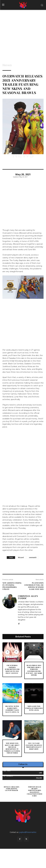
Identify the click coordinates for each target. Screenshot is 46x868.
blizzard (21, 557)
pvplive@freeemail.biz (28, 832)
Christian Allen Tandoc (28, 597)
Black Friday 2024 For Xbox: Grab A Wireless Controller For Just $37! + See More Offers (34, 670)
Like (40, 773)
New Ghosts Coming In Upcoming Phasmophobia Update (12, 586)
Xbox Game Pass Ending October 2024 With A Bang (34, 708)
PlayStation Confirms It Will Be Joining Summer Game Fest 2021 (34, 586)
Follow (39, 778)
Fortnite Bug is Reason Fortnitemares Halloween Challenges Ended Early (35, 791)
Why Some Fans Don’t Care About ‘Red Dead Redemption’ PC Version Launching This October (12, 748)
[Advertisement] (23, 34)
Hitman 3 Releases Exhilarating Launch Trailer (11, 789)
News (7, 65)
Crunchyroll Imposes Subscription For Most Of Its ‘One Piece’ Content (12, 669)
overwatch (33, 557)
